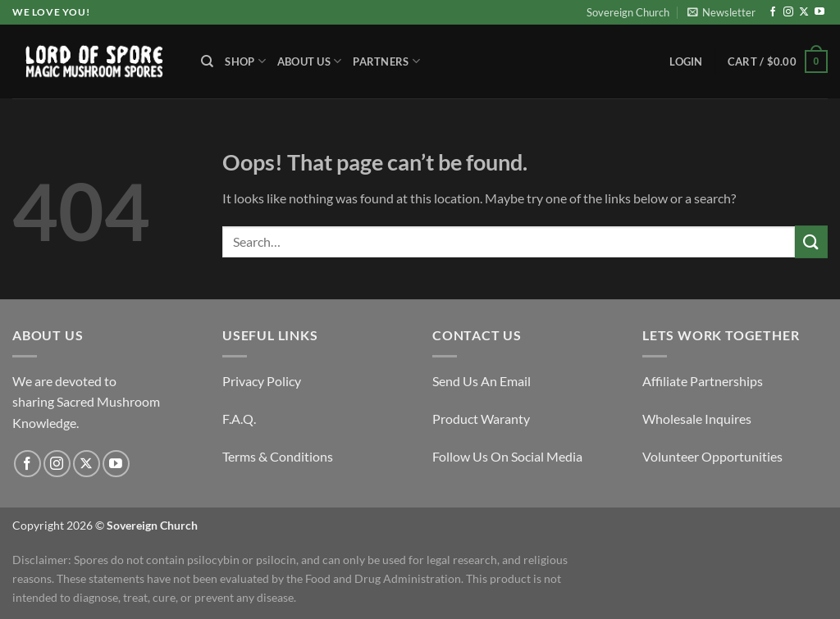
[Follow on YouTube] (819, 12)
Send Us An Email (482, 381)
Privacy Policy (262, 381)
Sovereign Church (628, 12)
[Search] (207, 61)
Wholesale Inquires (697, 419)
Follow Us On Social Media (507, 456)
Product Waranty (481, 419)
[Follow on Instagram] (788, 12)
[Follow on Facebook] (773, 12)
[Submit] (811, 241)
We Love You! (51, 12)
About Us (310, 61)
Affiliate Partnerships (703, 381)
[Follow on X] (804, 12)
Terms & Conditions (278, 456)
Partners (386, 61)
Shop (245, 61)
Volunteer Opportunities (712, 456)
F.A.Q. (239, 419)
